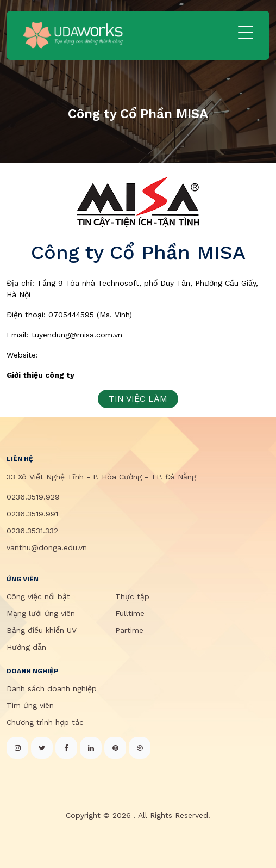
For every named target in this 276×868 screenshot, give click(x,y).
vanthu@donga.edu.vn (47, 547)
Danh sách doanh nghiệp (52, 688)
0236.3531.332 (32, 531)
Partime (129, 630)
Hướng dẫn (26, 647)
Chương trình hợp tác (45, 722)
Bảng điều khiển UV (42, 630)
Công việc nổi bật (38, 596)
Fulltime (130, 613)
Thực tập (132, 596)
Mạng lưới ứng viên (41, 613)
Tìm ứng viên (30, 705)
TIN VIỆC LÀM (138, 399)
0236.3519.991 (32, 514)
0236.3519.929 (33, 497)
